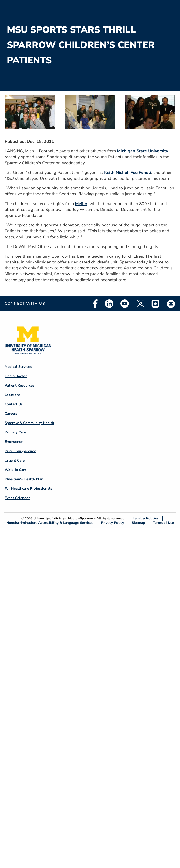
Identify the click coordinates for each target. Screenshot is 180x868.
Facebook (95, 304)
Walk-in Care (16, 470)
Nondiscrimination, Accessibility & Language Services (50, 523)
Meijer (81, 204)
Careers (11, 413)
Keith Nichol (116, 173)
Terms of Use (163, 523)
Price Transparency (20, 451)
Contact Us (14, 404)
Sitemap (138, 523)
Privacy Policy (112, 523)
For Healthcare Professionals (28, 488)
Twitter (140, 304)
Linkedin (109, 304)
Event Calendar (17, 498)
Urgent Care (15, 460)
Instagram (156, 304)
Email (171, 304)
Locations (13, 395)
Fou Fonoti (141, 173)
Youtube (125, 304)
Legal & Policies (146, 518)
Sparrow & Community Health (29, 423)
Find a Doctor (16, 376)
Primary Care (15, 432)
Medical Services (18, 367)
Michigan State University (142, 151)
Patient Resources (19, 385)
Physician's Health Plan (24, 479)
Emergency (14, 442)
